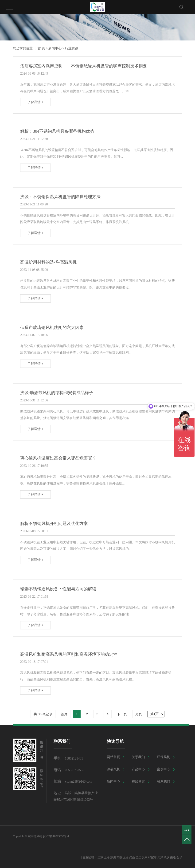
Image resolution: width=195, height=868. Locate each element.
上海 (107, 857)
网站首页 (113, 757)
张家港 (152, 857)
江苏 (100, 857)
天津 (160, 857)
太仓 (126, 857)
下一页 (122, 714)
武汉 (167, 857)
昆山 (132, 857)
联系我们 (164, 782)
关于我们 (138, 757)
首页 (64, 714)
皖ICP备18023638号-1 (56, 836)
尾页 (139, 714)
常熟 (119, 857)
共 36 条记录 (43, 714)
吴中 (145, 857)
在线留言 (138, 782)
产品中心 (138, 769)
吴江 (138, 857)
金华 (179, 857)
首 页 (41, 48)
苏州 (113, 857)
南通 (173, 857)
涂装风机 (113, 769)
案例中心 (164, 769)
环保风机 (164, 757)
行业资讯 (72, 48)
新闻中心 (55, 48)
